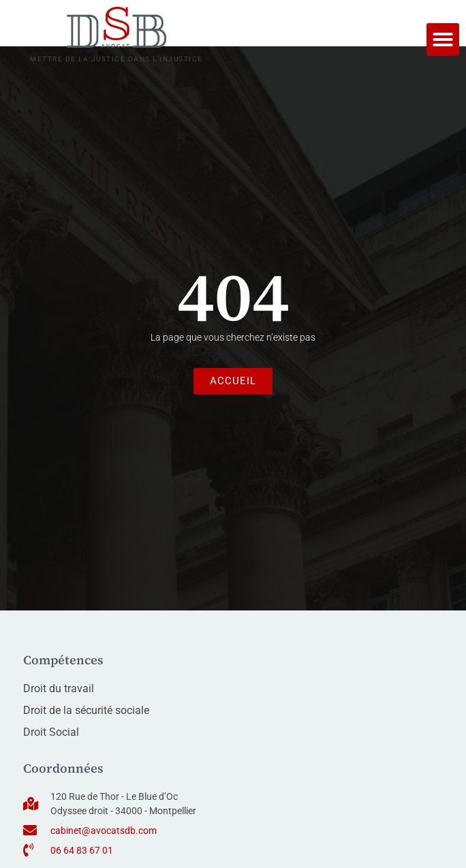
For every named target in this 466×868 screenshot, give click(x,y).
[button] (443, 40)
